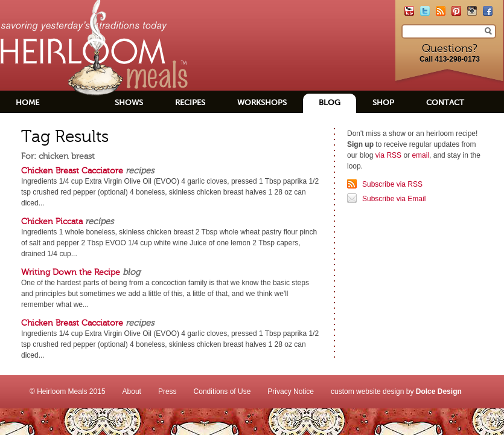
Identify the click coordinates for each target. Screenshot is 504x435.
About (132, 391)
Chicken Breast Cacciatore (72, 170)
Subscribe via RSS (392, 184)
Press (167, 391)
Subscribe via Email (394, 199)
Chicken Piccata (52, 221)
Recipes (190, 102)
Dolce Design (439, 391)
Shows (129, 102)
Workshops (262, 102)
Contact (445, 102)
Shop (383, 102)
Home (27, 102)
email (420, 155)
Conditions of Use (222, 391)
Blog (330, 102)
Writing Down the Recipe (71, 272)
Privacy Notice (291, 391)
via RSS (388, 155)
